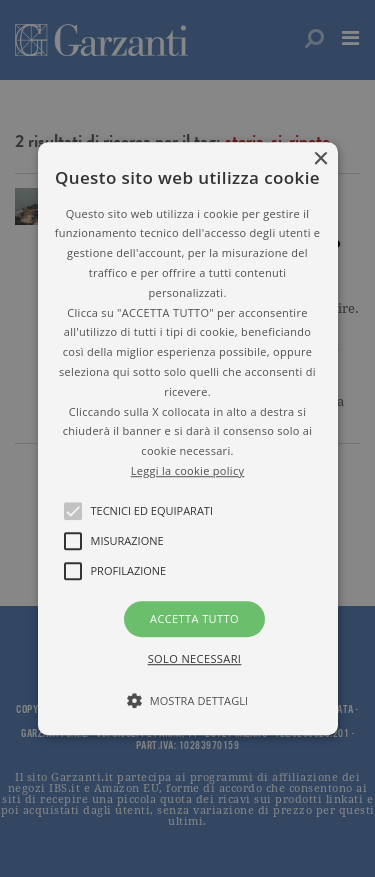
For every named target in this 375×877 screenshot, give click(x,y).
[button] (188, 439)
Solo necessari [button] (195, 658)
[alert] (187, 438)
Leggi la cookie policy (188, 470)
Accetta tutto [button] (194, 618)
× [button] (320, 159)
